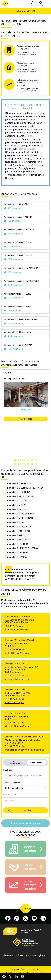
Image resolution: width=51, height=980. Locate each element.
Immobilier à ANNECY (17, 535)
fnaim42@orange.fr (14, 703)
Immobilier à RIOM (15, 522)
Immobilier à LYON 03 (17, 544)
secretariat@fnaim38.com (17, 679)
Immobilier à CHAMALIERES (20, 514)
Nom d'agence (9, 795)
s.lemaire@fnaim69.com (17, 726)
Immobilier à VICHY (16, 505)
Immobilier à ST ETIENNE (19, 492)
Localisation (8, 770)
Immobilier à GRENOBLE (19, 483)
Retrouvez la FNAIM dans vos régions (24, 955)
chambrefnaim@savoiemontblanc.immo (24, 750)
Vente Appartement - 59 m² (15, 379)
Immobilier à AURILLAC (18, 531)
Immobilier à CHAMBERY (19, 527)
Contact (34, 969)
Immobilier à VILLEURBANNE (21, 518)
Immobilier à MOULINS (17, 540)
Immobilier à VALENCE (18, 509)
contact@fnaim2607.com (17, 653)
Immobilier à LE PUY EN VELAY (22, 548)
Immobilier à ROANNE (17, 501)
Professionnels (37, 762)
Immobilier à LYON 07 (17, 553)
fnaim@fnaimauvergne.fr (17, 629)
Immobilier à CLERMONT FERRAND (24, 488)
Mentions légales (19, 969)
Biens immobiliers (15, 762)
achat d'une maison (26, 149)
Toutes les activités (11, 783)
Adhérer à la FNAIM (26, 11)
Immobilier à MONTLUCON (20, 496)
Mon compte (32, 6)
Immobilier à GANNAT (17, 557)
